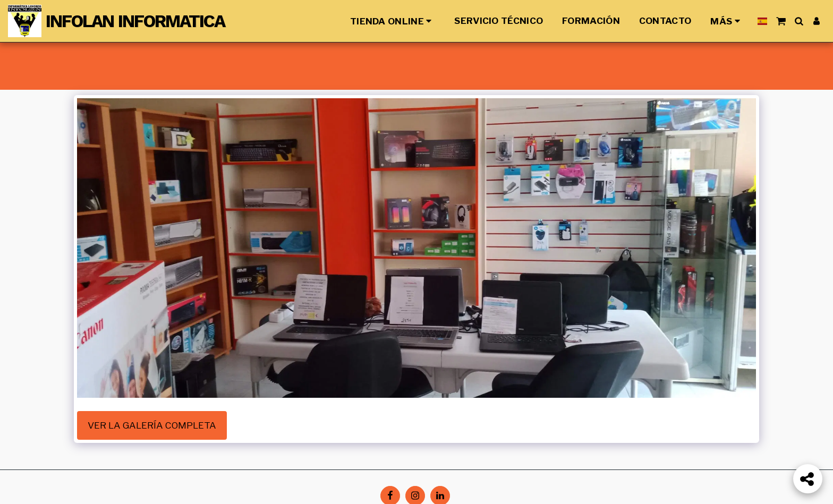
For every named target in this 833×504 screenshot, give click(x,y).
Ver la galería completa (152, 425)
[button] (781, 21)
